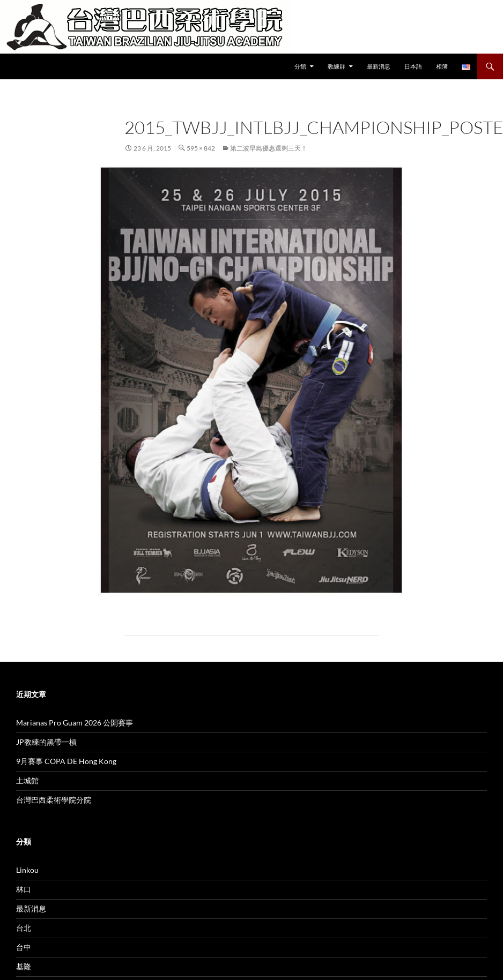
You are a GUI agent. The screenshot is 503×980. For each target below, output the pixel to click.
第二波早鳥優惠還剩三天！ (269, 148)
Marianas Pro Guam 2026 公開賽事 (75, 723)
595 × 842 (201, 148)
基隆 (24, 966)
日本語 (413, 66)
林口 (24, 889)
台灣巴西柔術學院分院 (54, 800)
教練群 (336, 66)
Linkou (27, 870)
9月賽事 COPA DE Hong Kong (66, 761)
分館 (300, 66)
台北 (24, 928)
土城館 (27, 780)
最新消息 (379, 66)
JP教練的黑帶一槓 (46, 742)
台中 (24, 947)
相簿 (442, 66)
